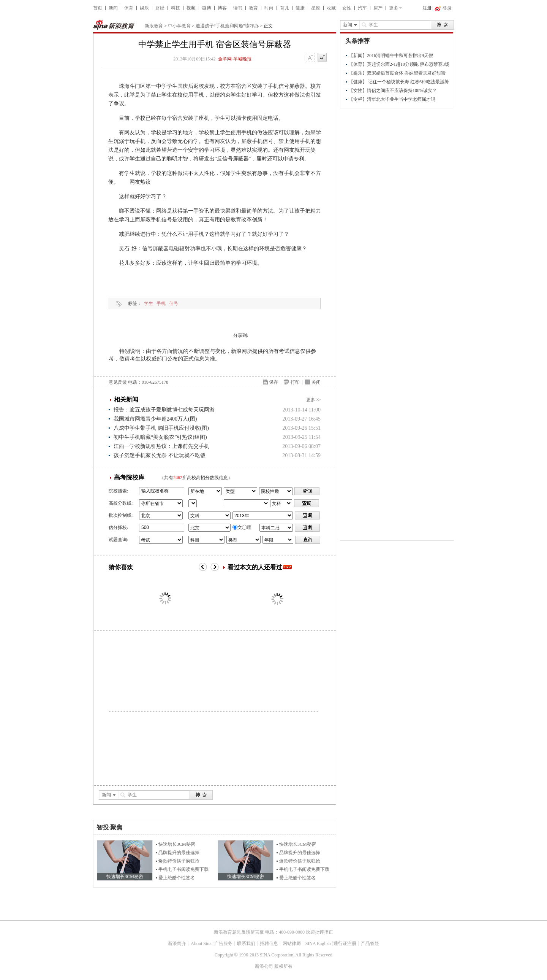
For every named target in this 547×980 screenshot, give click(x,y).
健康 (300, 8)
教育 (253, 8)
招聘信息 (269, 943)
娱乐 (144, 8)
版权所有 (283, 966)
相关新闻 (126, 399)
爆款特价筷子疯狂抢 (179, 861)
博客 (222, 8)
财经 (160, 8)
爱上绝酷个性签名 (177, 878)
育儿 (285, 8)
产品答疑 (370, 943)
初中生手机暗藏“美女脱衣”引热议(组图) (160, 437)
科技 (175, 8)
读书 (238, 8)
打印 (295, 382)
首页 (98, 8)
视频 (191, 8)
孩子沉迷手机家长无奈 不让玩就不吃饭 (160, 455)
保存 (273, 382)
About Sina (201, 943)
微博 (207, 8)
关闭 (316, 382)
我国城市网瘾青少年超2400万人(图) (155, 419)
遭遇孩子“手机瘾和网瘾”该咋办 (227, 26)
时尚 (269, 8)
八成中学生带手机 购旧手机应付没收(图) (161, 428)
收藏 (331, 8)
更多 (394, 8)
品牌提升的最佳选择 (179, 853)
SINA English (318, 943)
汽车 (362, 8)
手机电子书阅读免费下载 (183, 869)
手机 (161, 303)
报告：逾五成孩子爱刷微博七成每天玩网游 (164, 410)
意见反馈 (118, 382)
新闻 (113, 8)
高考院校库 (129, 477)
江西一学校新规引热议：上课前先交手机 (161, 446)
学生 (149, 303)
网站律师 (292, 943)
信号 (174, 303)
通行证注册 (345, 943)
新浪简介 (177, 943)
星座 (316, 8)
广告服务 (223, 943)
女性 (347, 8)
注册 (427, 8)
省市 (193, 503)
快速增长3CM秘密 (177, 844)
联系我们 (246, 943)
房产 (378, 8)
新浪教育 (154, 26)
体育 (129, 8)
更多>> (313, 400)
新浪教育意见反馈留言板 (239, 932)
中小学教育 (179, 26)
